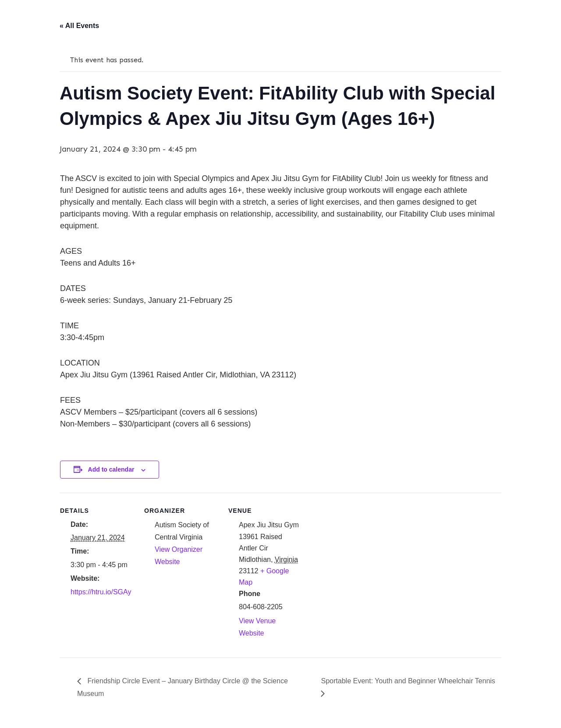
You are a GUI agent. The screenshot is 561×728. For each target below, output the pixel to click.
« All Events (79, 26)
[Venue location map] (359, 553)
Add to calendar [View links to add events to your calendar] (111, 469)
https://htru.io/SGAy (101, 592)
